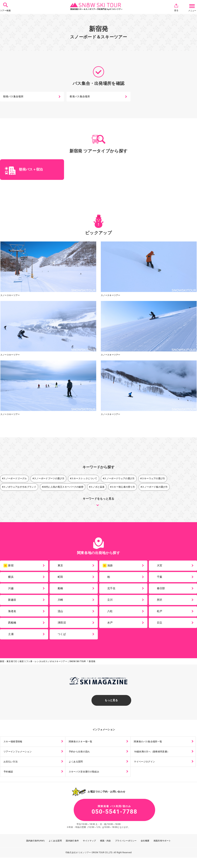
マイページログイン (145, 770)
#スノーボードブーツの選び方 (49, 479)
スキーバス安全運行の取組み (85, 780)
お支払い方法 (11, 770)
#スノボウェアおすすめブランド (19, 488)
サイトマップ (90, 851)
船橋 (61, 591)
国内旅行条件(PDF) (35, 851)
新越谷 (13, 603)
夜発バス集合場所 (80, 97)
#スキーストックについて (84, 479)
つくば (63, 640)
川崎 (61, 603)
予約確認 (9, 780)
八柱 (111, 616)
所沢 (161, 603)
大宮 (161, 567)
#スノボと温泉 (97, 488)
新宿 (9, 567)
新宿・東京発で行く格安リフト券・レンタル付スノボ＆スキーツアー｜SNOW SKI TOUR (43, 668)
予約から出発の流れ (80, 759)
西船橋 (13, 628)
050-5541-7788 (99, 819)
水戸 (111, 628)
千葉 (161, 579)
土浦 (12, 640)
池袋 (108, 567)
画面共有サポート (162, 851)
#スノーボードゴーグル (14, 479)
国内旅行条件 (72, 851)
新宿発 (92, 668)
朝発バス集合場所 (14, 97)
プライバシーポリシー (126, 851)
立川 (111, 603)
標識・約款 (106, 851)
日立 (161, 628)
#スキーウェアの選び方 (153, 479)
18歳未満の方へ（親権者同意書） (153, 759)
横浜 (12, 579)
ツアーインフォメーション (19, 759)
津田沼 (63, 628)
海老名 (13, 616)
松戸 (161, 616)
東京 (61, 567)
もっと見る (99, 707)
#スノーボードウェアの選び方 (119, 479)
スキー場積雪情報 (14, 749)
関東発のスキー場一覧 (82, 749)
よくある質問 (77, 770)
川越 (12, 591)
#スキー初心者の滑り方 (123, 488)
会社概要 (145, 851)
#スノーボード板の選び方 (155, 488)
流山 (61, 616)
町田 (61, 579)
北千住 (112, 591)
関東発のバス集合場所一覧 (149, 749)
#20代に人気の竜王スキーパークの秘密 (63, 488)
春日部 (162, 591)
